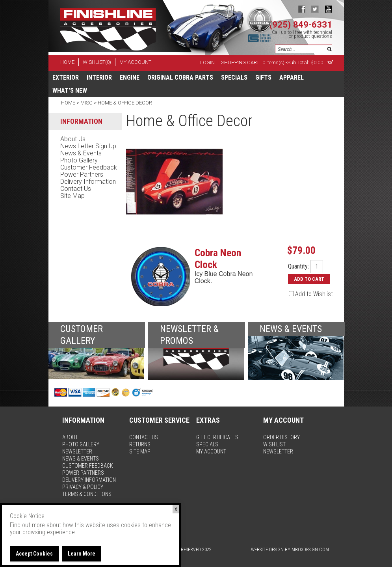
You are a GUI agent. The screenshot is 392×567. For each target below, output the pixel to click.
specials (234, 77)
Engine (130, 77)
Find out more (27, 525)
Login (207, 62)
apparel (292, 77)
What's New (70, 90)
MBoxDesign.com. (311, 550)
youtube (328, 9)
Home (69, 103)
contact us (76, 189)
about (70, 437)
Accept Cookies (34, 554)
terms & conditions (87, 494)
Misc (86, 103)
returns (140, 444)
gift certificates (217, 437)
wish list (274, 444)
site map (72, 196)
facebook (302, 9)
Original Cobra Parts (180, 77)
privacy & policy (83, 487)
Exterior (66, 77)
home (67, 62)
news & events (81, 153)
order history (281, 437)
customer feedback (89, 167)
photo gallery (79, 160)
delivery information (88, 182)
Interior (99, 77)
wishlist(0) (97, 62)
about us (73, 139)
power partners (82, 174)
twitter (315, 9)
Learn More (82, 554)
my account (135, 62)
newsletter (77, 451)
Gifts (263, 77)
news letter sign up (88, 146)
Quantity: (298, 267)
